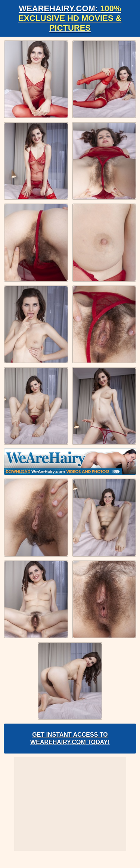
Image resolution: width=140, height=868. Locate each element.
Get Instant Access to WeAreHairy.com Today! (70, 738)
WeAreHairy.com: (70, 18)
